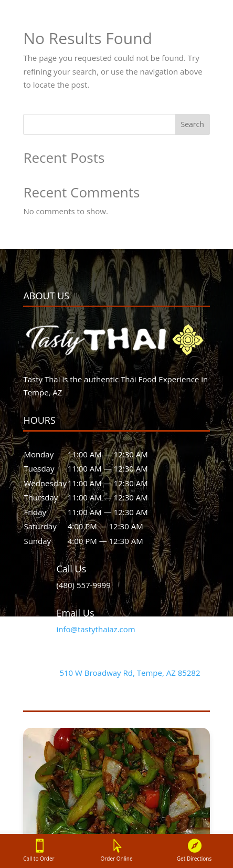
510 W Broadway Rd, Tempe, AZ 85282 (130, 673)
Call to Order (39, 859)
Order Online (117, 859)
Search (192, 124)
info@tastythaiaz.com (96, 629)
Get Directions (194, 859)
